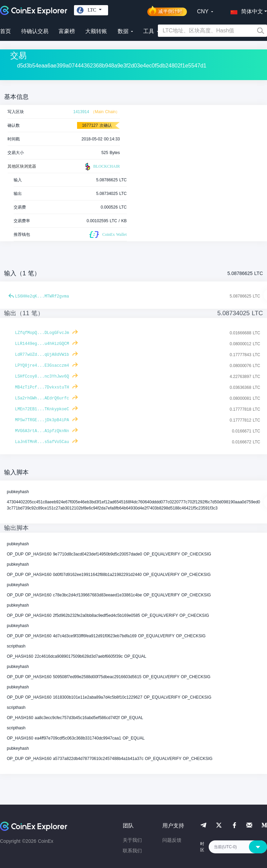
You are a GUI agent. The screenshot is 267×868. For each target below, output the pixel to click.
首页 (5, 31)
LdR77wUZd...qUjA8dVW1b (42, 355)
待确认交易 (35, 31)
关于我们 (132, 840)
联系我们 (132, 851)
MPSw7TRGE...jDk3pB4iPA (42, 420)
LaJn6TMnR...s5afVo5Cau (42, 442)
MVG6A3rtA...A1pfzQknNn (42, 431)
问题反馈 (172, 840)
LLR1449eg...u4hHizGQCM (42, 344)
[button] (245, 10)
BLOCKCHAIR (102, 167)
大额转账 (96, 31)
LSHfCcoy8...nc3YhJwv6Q (42, 377)
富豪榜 (67, 31)
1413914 (81, 112)
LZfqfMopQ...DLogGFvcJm (42, 333)
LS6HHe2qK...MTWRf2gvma (42, 296)
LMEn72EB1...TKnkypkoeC (42, 409)
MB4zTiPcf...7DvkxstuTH (42, 387)
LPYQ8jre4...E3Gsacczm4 (42, 366)
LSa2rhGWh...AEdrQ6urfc (42, 398)
